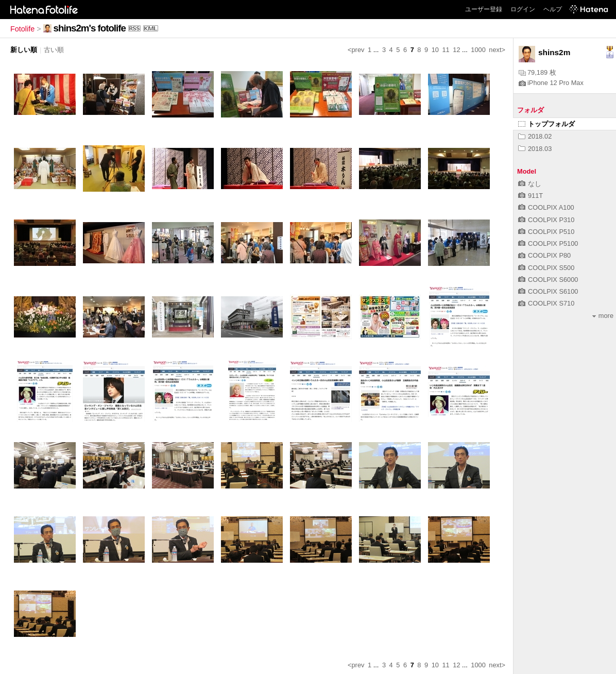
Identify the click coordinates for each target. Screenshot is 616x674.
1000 (478, 50)
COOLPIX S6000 (548, 280)
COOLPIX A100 (546, 207)
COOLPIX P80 (544, 255)
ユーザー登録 (484, 9)
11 (446, 50)
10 (435, 50)
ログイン (523, 9)
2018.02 (535, 136)
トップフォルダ (546, 124)
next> (497, 50)
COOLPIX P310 (546, 220)
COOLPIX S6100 (548, 291)
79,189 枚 (537, 72)
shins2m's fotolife (90, 28)
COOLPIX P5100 (548, 243)
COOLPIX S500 (546, 268)
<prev (356, 50)
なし (530, 184)
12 (456, 50)
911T (531, 196)
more (603, 316)
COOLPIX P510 (546, 232)
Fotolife (22, 29)
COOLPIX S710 (546, 303)
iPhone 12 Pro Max (551, 83)
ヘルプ (553, 9)
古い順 (54, 50)
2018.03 (535, 149)
